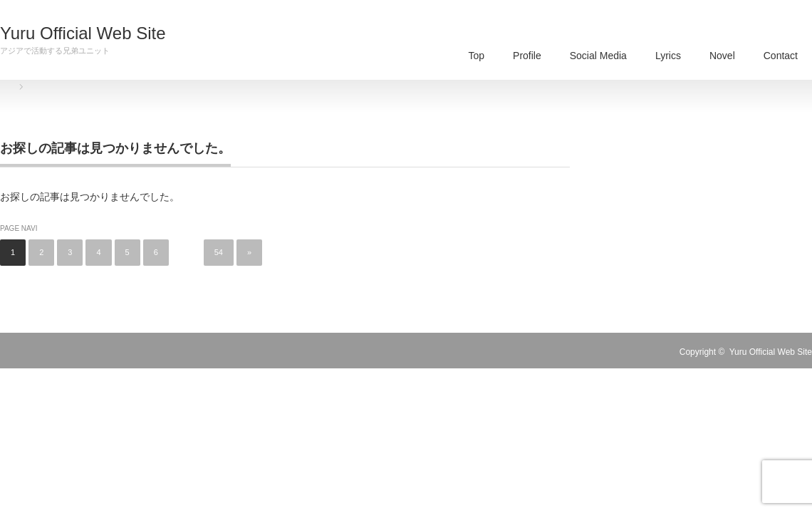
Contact (781, 56)
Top (476, 56)
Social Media (598, 56)
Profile (527, 56)
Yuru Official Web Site (83, 33)
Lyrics (668, 56)
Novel (722, 56)
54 (219, 252)
